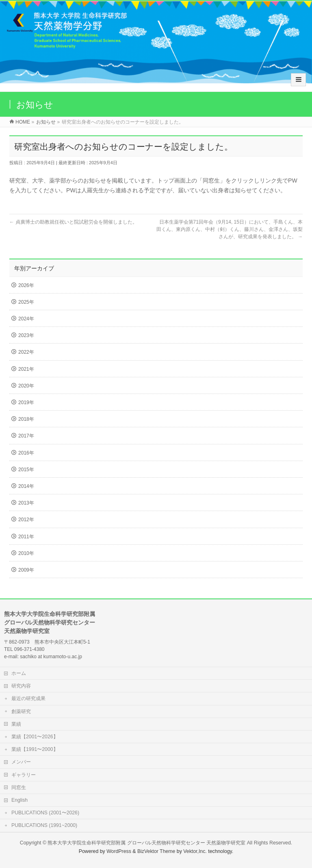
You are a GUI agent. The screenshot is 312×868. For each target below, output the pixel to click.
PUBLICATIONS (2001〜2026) (45, 813)
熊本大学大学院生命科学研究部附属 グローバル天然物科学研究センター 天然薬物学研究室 (146, 843)
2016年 (26, 453)
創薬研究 (21, 711)
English (19, 800)
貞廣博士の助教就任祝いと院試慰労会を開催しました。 (73, 222)
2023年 (26, 335)
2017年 (26, 436)
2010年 (26, 553)
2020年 (26, 386)
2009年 (26, 570)
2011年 (26, 537)
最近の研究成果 (28, 698)
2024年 (26, 319)
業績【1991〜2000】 (35, 749)
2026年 (26, 285)
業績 (16, 724)
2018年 (26, 419)
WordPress (119, 851)
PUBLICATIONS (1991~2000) (44, 825)
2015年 (26, 470)
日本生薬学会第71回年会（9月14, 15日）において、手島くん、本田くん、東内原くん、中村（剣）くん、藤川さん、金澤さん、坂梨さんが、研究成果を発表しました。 (230, 229)
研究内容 (21, 686)
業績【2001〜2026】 (35, 737)
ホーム (19, 673)
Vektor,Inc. (195, 851)
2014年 (26, 486)
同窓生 (19, 788)
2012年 (26, 520)
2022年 (26, 352)
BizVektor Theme (156, 851)
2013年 (26, 503)
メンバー (21, 762)
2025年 (26, 302)
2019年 (26, 402)
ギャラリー (24, 775)
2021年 (26, 369)
